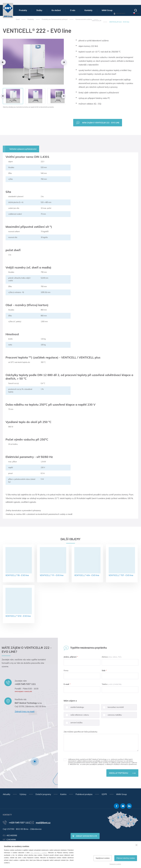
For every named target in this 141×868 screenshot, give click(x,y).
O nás (73, 10)
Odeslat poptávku (119, 773)
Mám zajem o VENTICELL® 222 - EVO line (101, 123)
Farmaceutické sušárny (84, 19)
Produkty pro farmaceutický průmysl (55, 19)
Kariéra (63, 794)
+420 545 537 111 (25, 684)
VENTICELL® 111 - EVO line (53, 562)
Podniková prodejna (84, 794)
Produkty (23, 10)
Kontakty (88, 10)
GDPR (104, 794)
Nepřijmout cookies (103, 858)
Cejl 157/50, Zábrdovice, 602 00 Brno (30, 706)
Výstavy (23, 794)
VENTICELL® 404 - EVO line (87, 562)
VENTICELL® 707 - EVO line (122, 562)
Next (64, 62)
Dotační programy (43, 794)
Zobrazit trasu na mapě (25, 712)
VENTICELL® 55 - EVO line (19, 562)
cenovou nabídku (111, 716)
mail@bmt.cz (43, 822)
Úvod (18, 19)
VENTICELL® (97, 21)
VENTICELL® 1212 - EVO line (19, 602)
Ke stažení (56, 10)
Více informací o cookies (39, 853)
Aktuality (6, 794)
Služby (39, 10)
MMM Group (107, 10)
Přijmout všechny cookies (126, 858)
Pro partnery (121, 13)
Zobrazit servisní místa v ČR (86, 836)
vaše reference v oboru (76, 716)
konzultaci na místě (112, 708)
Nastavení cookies (115, 864)
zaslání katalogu (74, 708)
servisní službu (73, 724)
